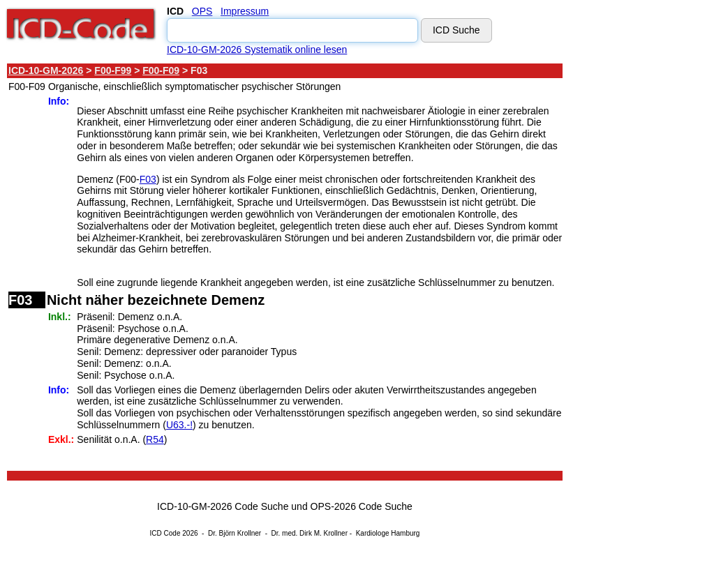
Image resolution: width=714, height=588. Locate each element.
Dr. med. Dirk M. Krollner (310, 533)
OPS (202, 11)
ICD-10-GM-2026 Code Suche (223, 506)
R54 (155, 439)
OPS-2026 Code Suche (362, 506)
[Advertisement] (628, 271)
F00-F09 (161, 70)
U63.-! (179, 425)
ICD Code (165, 533)
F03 (148, 179)
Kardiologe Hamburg (388, 533)
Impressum (245, 11)
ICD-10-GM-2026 (46, 70)
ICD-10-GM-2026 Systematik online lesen (257, 50)
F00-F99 (113, 70)
